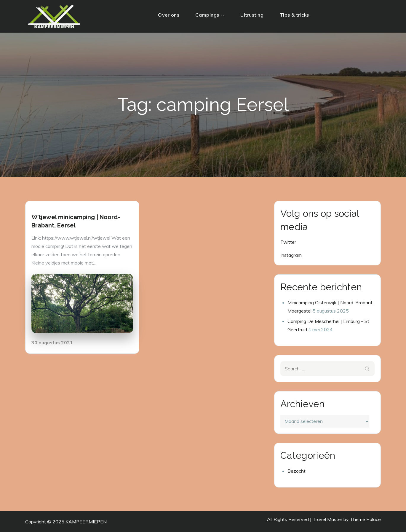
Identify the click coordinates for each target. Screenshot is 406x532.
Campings (210, 15)
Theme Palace (365, 519)
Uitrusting (252, 15)
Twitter (288, 242)
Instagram (291, 255)
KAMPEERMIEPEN (86, 522)
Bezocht (296, 471)
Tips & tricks (294, 15)
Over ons (169, 15)
